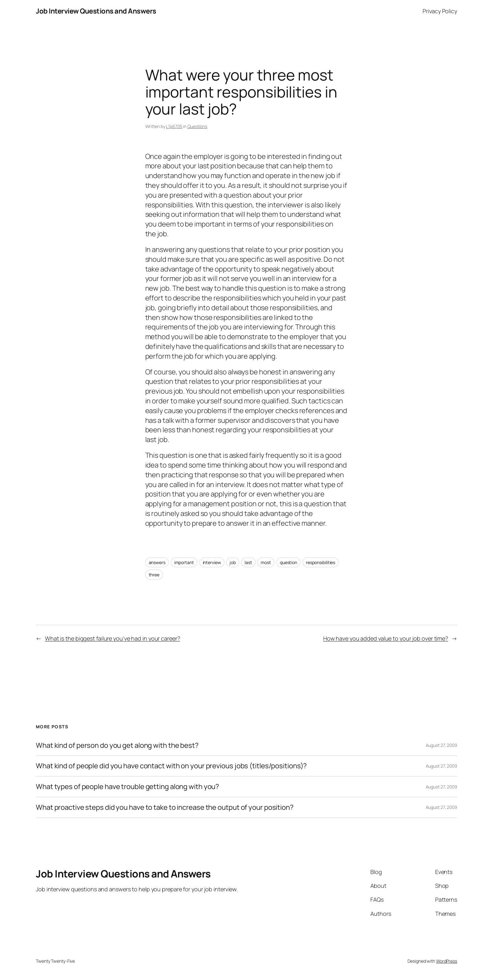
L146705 (174, 126)
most (266, 562)
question (288, 562)
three (154, 575)
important (184, 562)
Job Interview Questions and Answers (96, 11)
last (248, 562)
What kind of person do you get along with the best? (117, 745)
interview (212, 562)
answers (157, 562)
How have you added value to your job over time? (386, 638)
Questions (197, 126)
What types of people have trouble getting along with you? (127, 787)
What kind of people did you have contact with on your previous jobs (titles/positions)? (171, 766)
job (233, 562)
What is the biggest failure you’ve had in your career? (113, 638)
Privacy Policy (440, 11)
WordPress (447, 961)
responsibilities (321, 562)
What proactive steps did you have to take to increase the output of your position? (165, 807)
